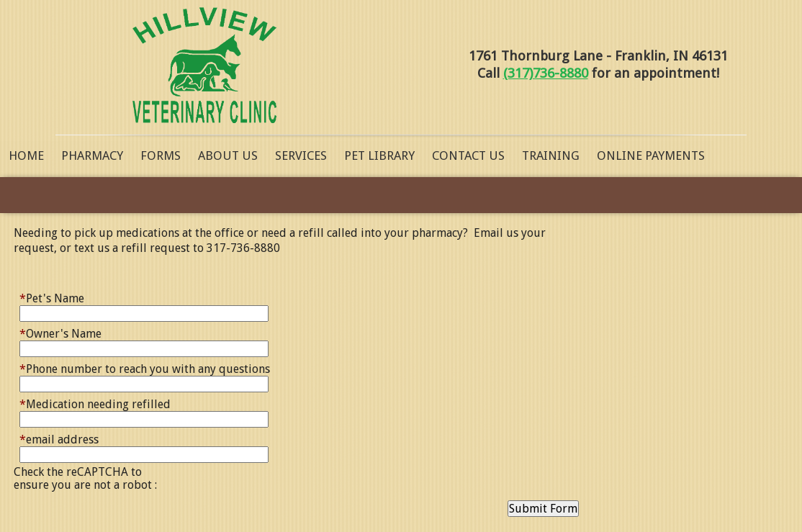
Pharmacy (92, 155)
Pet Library (379, 155)
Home (26, 155)
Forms (161, 155)
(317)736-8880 (546, 73)
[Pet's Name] (144, 314)
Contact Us (468, 155)
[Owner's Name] (144, 349)
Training (551, 155)
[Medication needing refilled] (144, 419)
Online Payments (651, 155)
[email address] (144, 455)
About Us (228, 155)
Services (301, 155)
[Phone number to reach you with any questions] (144, 384)
